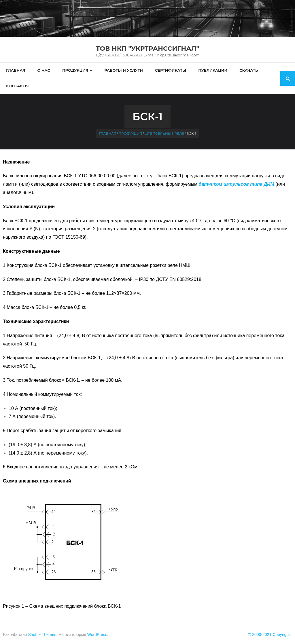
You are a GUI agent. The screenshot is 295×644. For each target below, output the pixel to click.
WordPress (97, 634)
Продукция (130, 133)
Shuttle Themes (42, 634)
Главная (107, 133)
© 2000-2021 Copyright (269, 634)
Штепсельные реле (164, 133)
